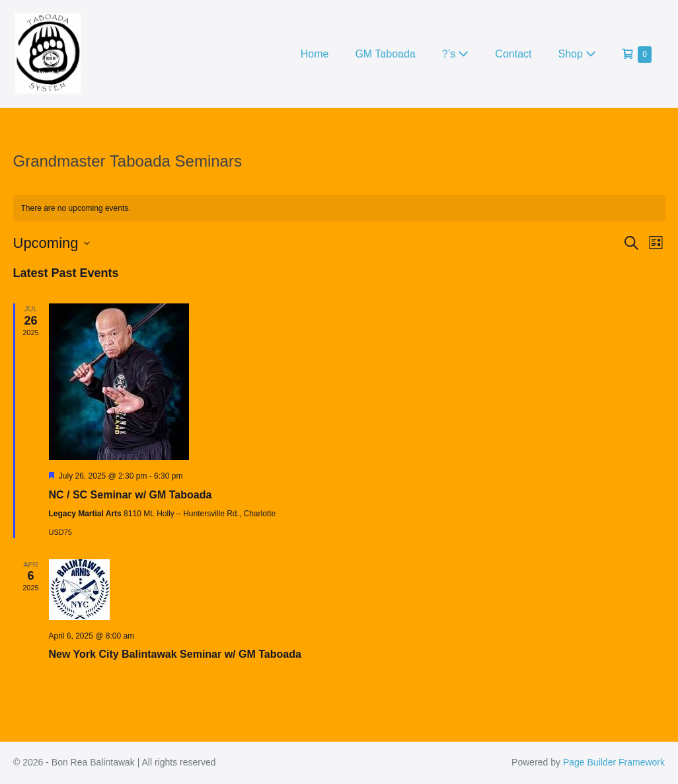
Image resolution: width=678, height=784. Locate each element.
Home (315, 54)
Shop (578, 54)
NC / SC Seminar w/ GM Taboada (131, 495)
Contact (513, 54)
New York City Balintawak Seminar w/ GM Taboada (175, 654)
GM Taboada (385, 54)
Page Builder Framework (614, 762)
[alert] (339, 209)
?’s (456, 54)
